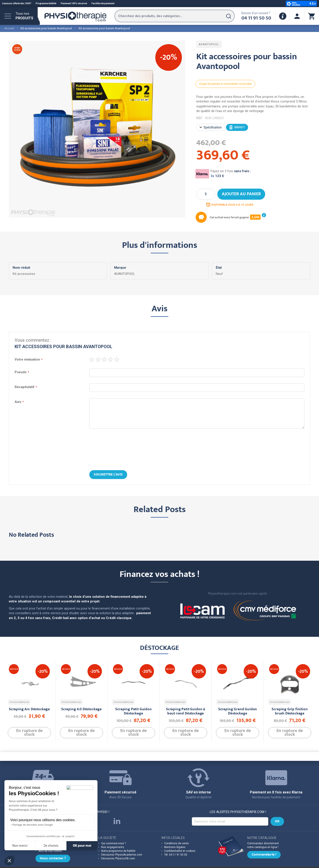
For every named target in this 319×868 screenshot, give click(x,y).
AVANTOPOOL (209, 44)
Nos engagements (113, 834)
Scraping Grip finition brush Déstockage (290, 688)
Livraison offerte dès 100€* (17, 3)
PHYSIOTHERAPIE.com (19, 678)
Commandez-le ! (264, 841)
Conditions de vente (176, 830)
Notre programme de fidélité (118, 837)
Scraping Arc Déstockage (29, 686)
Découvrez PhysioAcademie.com (122, 841)
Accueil (9, 28)
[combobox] (175, 16)
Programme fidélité (46, 3)
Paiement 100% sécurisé (74, 3)
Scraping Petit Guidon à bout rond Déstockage (186, 688)
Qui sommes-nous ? (114, 830)
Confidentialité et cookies (180, 837)
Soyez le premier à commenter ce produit (225, 84)
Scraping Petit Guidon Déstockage (133, 688)
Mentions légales (175, 834)
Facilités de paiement (103, 3)
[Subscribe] (277, 808)
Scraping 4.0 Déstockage (81, 686)
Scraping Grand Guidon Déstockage (238, 688)
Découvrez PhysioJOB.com (118, 845)
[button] (9, 860)
